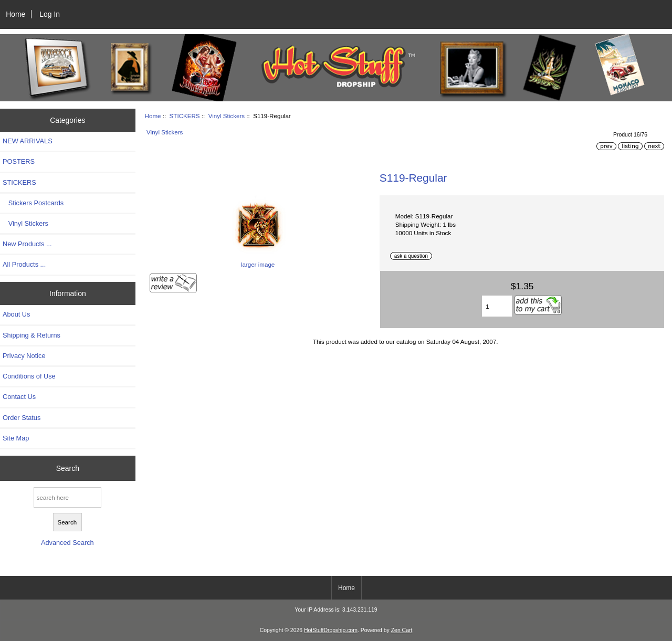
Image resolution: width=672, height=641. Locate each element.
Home (15, 14)
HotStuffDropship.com (331, 630)
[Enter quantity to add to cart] (497, 306)
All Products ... (24, 264)
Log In (50, 14)
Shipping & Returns (31, 335)
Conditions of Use (29, 376)
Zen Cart (402, 630)
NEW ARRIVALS (28, 141)
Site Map (16, 438)
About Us (16, 314)
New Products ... (27, 244)
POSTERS (19, 161)
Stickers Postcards (33, 203)
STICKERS (185, 116)
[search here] (67, 497)
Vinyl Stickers (227, 116)
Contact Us (19, 397)
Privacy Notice (24, 356)
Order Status (22, 418)
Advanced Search (67, 543)
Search (68, 468)
